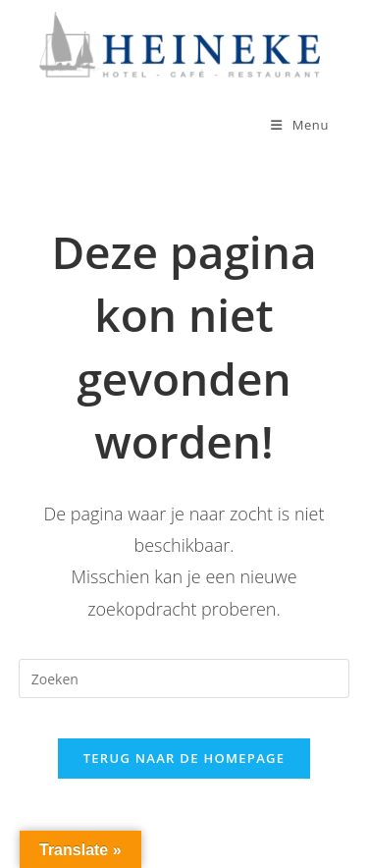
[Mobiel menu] (300, 125)
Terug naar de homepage (184, 758)
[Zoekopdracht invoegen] (184, 678)
